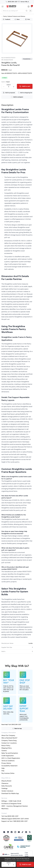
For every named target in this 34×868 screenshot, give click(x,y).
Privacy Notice (6, 763)
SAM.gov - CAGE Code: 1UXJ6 (11, 801)
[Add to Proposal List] (9, 93)
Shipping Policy (7, 748)
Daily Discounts (7, 786)
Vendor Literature (7, 791)
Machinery (5, 809)
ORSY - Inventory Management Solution (15, 806)
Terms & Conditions (8, 761)
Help (3, 768)
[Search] (27, 11)
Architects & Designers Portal (11, 804)
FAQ (3, 771)
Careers (4, 751)
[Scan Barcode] (30, 11)
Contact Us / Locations (9, 743)
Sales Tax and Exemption (10, 753)
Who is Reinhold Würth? (9, 738)
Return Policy (6, 746)
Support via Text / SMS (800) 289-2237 (15, 821)
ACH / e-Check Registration (11, 758)
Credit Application (8, 756)
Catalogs (4, 788)
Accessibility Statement (9, 766)
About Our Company (8, 735)
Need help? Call (11, 724)
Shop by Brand (6, 781)
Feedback (7, 19)
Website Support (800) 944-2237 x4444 (15, 819)
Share (17, 19)
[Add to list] (25, 93)
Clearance (5, 783)
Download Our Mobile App (10, 793)
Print (28, 19)
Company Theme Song (9, 740)
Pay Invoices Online (8, 773)
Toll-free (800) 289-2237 (10, 816)
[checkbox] (12, 97)
